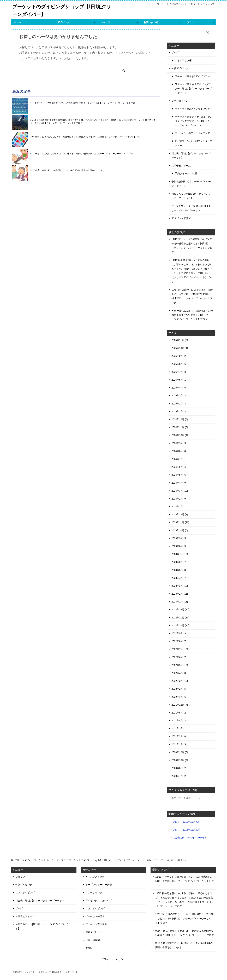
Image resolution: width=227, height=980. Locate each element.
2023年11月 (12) (180, 522)
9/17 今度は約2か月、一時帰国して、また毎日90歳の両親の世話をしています (68, 170)
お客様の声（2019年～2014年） (190, 838)
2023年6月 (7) (179, 562)
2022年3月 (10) (180, 681)
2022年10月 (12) (180, 625)
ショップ (105, 22)
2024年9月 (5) (179, 443)
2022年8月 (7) (179, 641)
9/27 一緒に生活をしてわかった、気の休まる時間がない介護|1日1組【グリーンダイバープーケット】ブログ (82, 154)
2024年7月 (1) (179, 459)
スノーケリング (94, 892)
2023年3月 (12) (180, 586)
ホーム (18, 22)
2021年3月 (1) (179, 728)
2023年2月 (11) (180, 594)
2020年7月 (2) (179, 776)
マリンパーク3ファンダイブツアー (194, 133)
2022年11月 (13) (180, 618)
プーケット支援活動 (96, 924)
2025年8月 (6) (179, 364)
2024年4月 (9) (179, 483)
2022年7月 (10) (180, 649)
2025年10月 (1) (180, 348)
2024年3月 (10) (180, 491)
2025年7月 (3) (179, 372)
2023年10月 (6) (180, 530)
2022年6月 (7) (179, 657)
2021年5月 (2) (179, 713)
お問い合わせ (151, 22)
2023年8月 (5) (179, 546)
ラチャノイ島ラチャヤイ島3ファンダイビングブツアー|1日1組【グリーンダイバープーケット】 (194, 121)
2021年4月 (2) (179, 721)
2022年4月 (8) (179, 673)
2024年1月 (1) (179, 507)
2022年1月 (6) (179, 697)
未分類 (89, 948)
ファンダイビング (181, 101)
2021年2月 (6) (179, 736)
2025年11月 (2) (180, 340)
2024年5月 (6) (179, 475)
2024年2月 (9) (179, 499)
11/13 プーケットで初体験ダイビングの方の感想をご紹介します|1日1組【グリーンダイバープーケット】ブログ (84, 103)
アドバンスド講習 (181, 218)
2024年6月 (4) (179, 467)
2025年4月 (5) (179, 388)
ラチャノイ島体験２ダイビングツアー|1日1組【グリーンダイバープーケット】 (193, 89)
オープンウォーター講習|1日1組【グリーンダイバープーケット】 (191, 208)
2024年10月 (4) (180, 435)
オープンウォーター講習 (99, 885)
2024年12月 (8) (180, 419)
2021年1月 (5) (179, 744)
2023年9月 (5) (179, 538)
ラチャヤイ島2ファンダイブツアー (194, 109)
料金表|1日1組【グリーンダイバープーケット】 (191, 156)
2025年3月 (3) (179, 396)
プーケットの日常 (95, 916)
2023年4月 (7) (179, 578)
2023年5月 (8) (179, 570)
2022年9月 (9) (179, 633)
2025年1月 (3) (179, 411)
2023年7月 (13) (180, 554)
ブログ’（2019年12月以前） (188, 822)
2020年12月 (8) (180, 752)
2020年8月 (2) (179, 768)
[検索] (86, 71)
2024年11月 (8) (180, 427)
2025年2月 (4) (179, 404)
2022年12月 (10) (180, 610)
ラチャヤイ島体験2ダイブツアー (192, 76)
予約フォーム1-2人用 (186, 173)
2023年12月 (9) (180, 514)
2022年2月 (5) (179, 689)
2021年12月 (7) (180, 705)
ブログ (190, 22)
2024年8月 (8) (179, 451)
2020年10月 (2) (180, 760)
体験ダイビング (180, 68)
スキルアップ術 (183, 60)
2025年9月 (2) (179, 356)
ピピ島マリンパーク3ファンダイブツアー (194, 143)
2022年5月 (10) (180, 665)
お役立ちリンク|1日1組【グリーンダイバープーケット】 (191, 196)
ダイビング (63, 22)
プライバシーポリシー (113, 959)
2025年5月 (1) (179, 380)
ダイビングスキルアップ (99, 901)
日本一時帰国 (93, 940)
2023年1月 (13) (180, 602)
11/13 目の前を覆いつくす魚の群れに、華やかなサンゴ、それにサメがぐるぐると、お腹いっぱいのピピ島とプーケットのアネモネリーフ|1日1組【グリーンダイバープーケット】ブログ (93, 121)
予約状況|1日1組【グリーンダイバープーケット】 (191, 184)
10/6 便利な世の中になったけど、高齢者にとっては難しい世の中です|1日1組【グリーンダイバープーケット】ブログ (86, 137)
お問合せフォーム (181, 166)
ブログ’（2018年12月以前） (188, 830)
